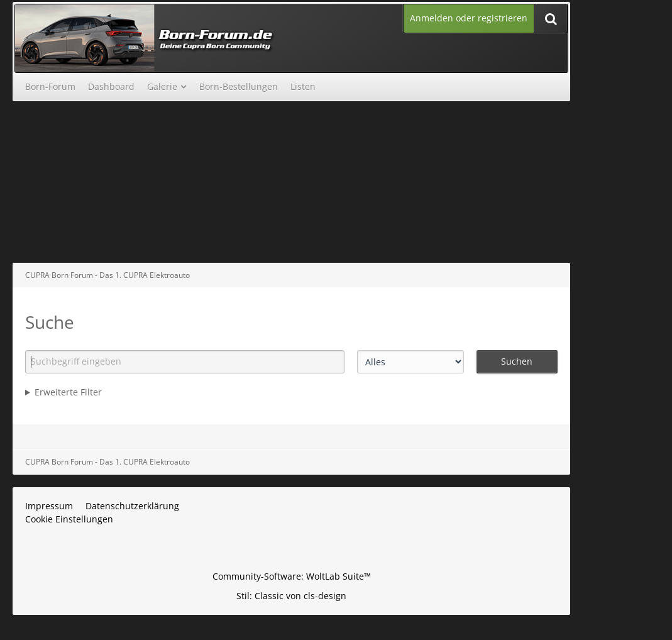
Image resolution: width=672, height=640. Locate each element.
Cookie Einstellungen (69, 519)
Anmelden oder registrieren (469, 18)
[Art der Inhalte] (410, 362)
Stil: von (291, 596)
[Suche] (551, 19)
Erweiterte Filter (68, 392)
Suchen (517, 361)
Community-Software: (292, 576)
